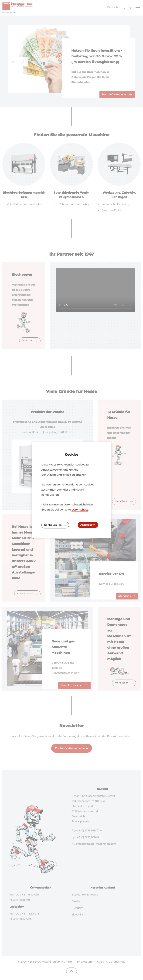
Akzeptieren (88, 525)
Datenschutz (80, 510)
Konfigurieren (55, 525)
